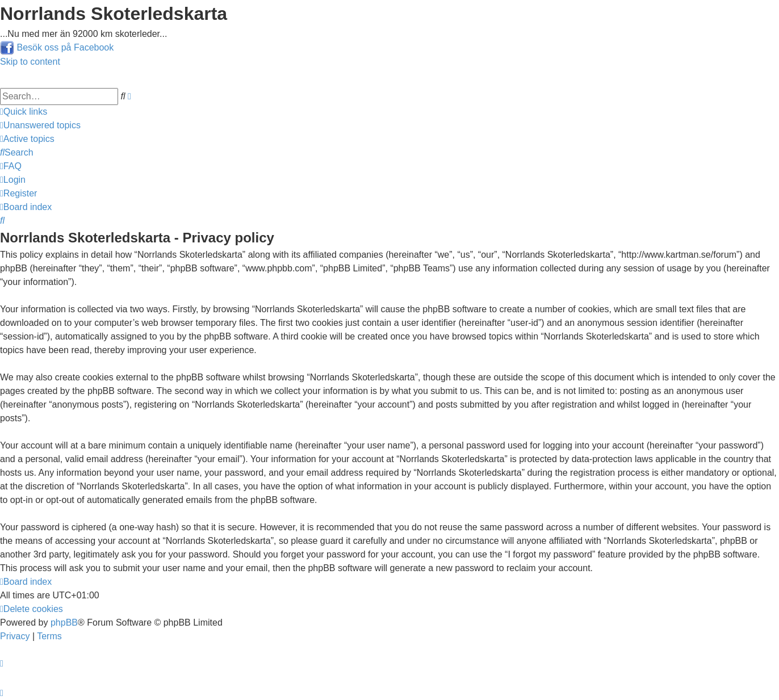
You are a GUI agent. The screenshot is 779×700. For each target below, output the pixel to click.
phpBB (64, 623)
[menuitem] (40, 125)
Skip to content (30, 62)
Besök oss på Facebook (65, 47)
